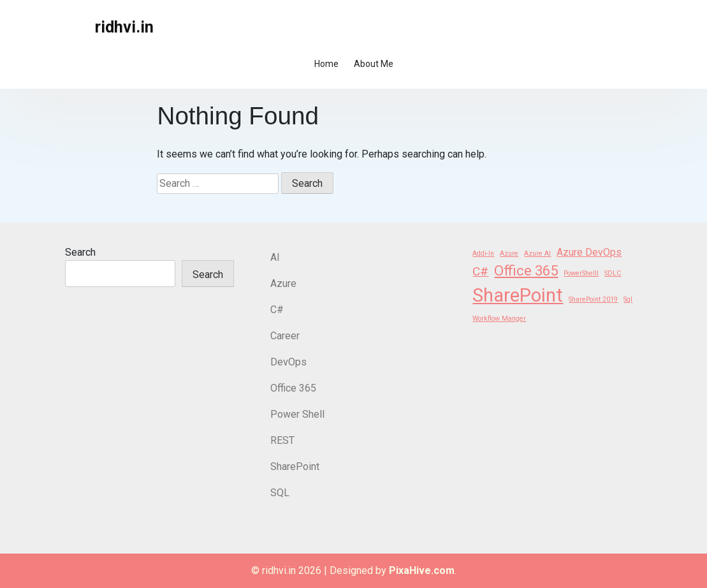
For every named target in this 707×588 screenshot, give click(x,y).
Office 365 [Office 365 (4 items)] (526, 270)
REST (282, 440)
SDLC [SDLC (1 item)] (613, 273)
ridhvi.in (124, 27)
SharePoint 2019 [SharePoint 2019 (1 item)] (593, 299)
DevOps (288, 362)
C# (277, 310)
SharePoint (295, 467)
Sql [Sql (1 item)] (628, 299)
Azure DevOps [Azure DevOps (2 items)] (589, 252)
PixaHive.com (422, 570)
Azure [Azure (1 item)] (509, 254)
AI (275, 257)
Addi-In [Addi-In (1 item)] (483, 254)
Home (326, 64)
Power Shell (297, 414)
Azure (283, 283)
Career (285, 336)
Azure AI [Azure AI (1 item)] (537, 254)
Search (80, 252)
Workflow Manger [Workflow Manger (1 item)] (499, 319)
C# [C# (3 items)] (480, 271)
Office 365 (293, 388)
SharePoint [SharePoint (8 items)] (518, 295)
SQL (280, 493)
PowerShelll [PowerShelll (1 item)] (581, 273)
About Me (374, 64)
